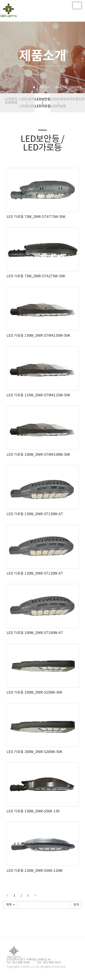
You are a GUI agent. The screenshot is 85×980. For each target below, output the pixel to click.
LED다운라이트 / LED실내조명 (27, 103)
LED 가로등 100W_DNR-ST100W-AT (35, 633)
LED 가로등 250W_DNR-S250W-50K (34, 693)
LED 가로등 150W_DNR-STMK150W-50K (38, 336)
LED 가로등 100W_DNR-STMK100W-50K (38, 455)
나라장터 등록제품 (11, 101)
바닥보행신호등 (74, 99)
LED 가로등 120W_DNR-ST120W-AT (35, 573)
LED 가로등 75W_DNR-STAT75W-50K (36, 217)
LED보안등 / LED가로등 (42, 103)
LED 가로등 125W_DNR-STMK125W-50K (38, 395)
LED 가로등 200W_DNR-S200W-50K (34, 752)
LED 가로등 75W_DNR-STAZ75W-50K (36, 276)
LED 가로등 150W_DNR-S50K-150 (33, 811)
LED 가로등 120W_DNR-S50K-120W (34, 871)
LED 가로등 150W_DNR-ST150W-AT (35, 514)
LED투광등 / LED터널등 (58, 103)
